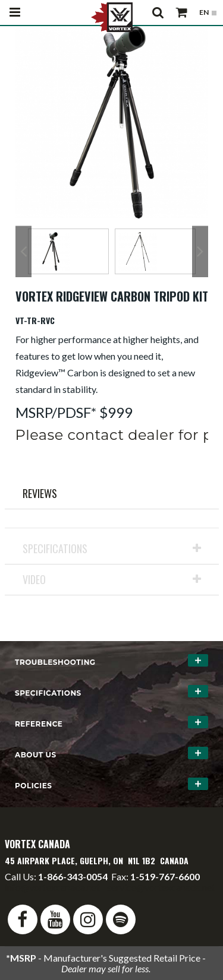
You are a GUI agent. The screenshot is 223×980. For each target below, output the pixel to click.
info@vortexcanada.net (52, 887)
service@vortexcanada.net (161, 887)
